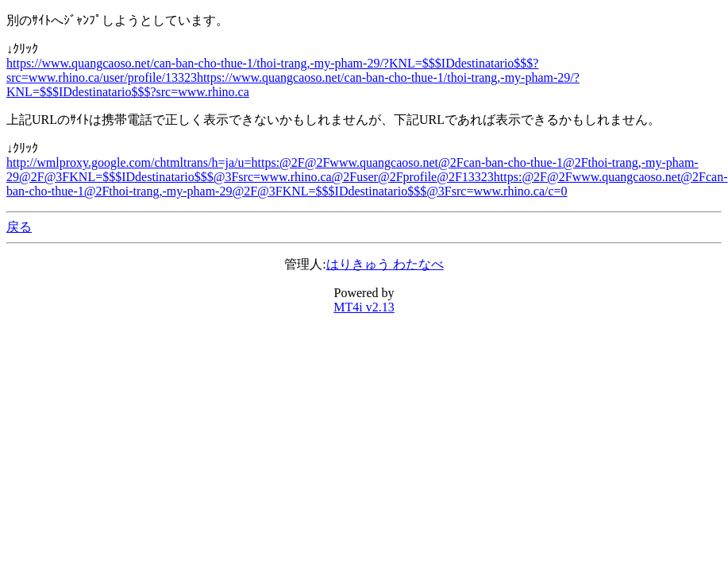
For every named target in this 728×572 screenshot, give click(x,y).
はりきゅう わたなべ (385, 264)
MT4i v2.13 (364, 307)
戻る (19, 227)
